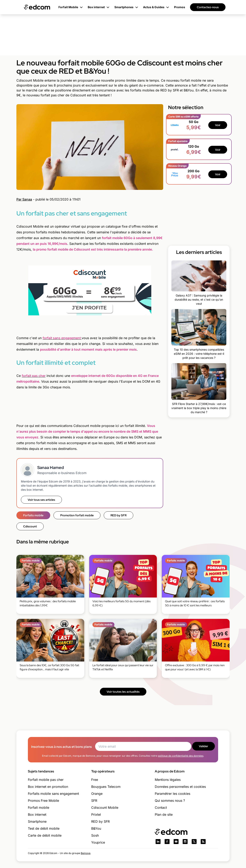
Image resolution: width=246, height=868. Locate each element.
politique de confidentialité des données (181, 756)
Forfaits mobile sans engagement (53, 794)
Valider (203, 746)
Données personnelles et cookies (180, 787)
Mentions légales (168, 780)
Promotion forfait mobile (77, 515)
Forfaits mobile (33, 515)
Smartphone (37, 821)
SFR (94, 801)
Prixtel (96, 814)
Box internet (37, 814)
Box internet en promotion (48, 787)
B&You (96, 828)
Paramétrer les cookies (173, 794)
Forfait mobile (39, 808)
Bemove (86, 853)
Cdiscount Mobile (105, 808)
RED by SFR (118, 515)
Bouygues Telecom (106, 787)
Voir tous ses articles (41, 500)
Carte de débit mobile (45, 835)
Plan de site (164, 814)
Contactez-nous (208, 7)
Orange (97, 794)
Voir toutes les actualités (123, 692)
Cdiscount (30, 526)
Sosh (95, 835)
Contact (161, 808)
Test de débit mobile (44, 828)
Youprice (98, 842)
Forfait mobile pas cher (46, 780)
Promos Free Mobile (43, 801)
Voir (218, 125)
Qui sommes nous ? (170, 801)
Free (95, 780)
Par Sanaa (24, 199)
